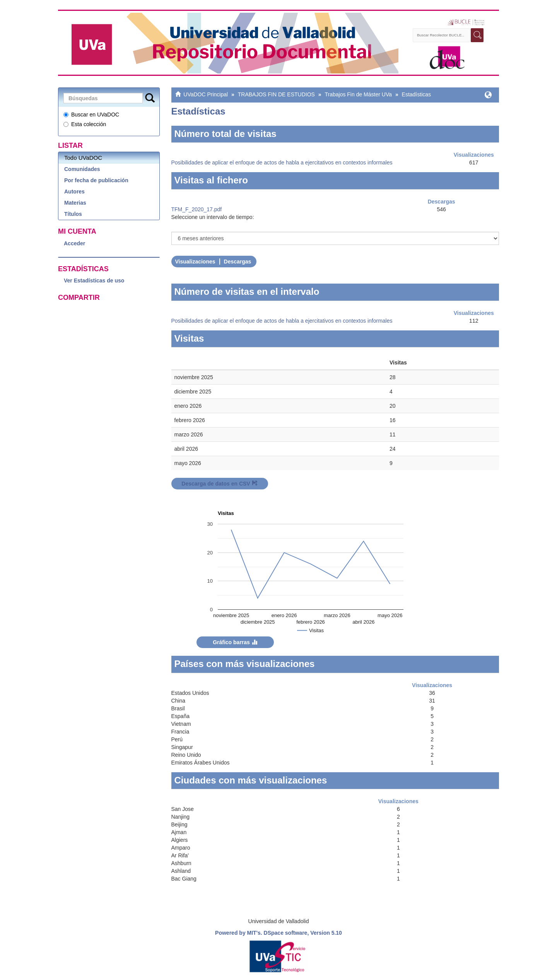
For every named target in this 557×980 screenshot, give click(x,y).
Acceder (74, 243)
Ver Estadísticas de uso (94, 280)
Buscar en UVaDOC (91, 115)
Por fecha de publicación (96, 180)
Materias (75, 203)
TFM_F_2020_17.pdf (197, 209)
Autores (74, 192)
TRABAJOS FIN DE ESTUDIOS (276, 94)
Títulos (73, 214)
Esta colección (85, 124)
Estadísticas (416, 94)
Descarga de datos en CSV (219, 484)
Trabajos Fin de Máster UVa (358, 94)
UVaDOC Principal (206, 94)
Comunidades (82, 169)
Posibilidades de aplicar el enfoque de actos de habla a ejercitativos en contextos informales (282, 162)
